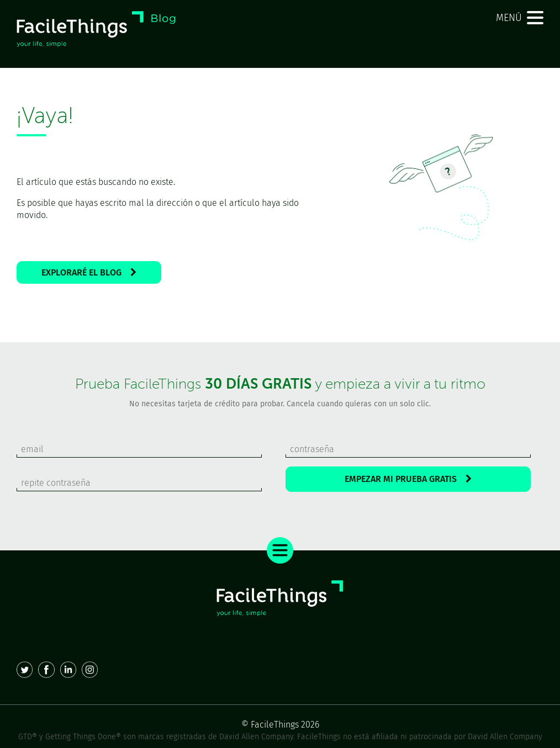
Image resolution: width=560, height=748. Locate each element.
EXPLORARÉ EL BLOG (89, 272)
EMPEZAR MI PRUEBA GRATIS (408, 479)
